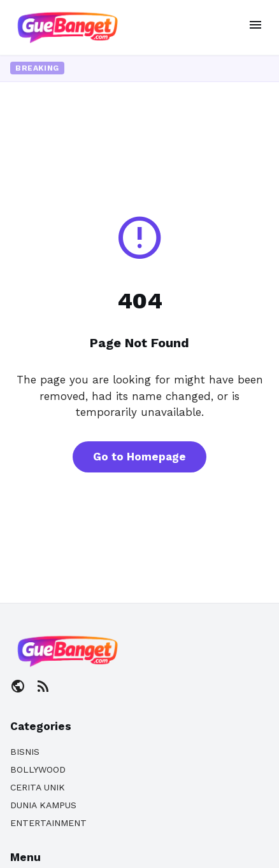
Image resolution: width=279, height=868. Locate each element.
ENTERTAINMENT (48, 823)
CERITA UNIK (38, 787)
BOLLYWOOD (38, 769)
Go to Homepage (139, 457)
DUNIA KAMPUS (43, 805)
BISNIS (25, 752)
